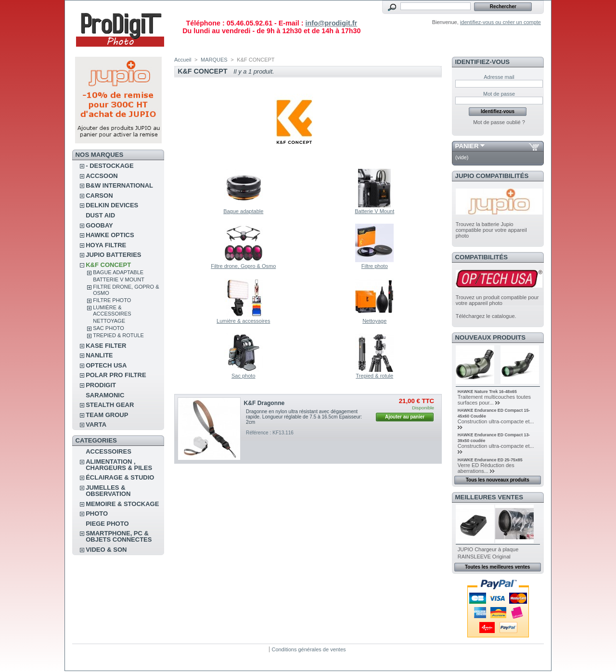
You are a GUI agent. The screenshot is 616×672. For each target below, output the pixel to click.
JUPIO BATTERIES (113, 255)
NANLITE (99, 355)
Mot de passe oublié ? (499, 122)
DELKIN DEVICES (112, 205)
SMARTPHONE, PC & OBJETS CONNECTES (119, 536)
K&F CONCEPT (108, 265)
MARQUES (214, 60)
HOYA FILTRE (106, 245)
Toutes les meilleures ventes (497, 567)
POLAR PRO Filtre (116, 375)
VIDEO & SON (106, 550)
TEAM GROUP (107, 415)
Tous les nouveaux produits (498, 480)
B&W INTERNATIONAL (119, 185)
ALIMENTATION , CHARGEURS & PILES (119, 465)
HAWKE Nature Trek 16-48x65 (487, 392)
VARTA (96, 425)
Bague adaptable (118, 272)
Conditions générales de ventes (308, 649)
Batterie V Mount (119, 279)
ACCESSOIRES (109, 451)
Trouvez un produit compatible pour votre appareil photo (497, 300)
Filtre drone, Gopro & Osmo (243, 266)
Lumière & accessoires (112, 311)
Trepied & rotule (118, 335)
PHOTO (97, 514)
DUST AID (100, 215)
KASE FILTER (106, 346)
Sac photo (109, 328)
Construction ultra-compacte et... (496, 421)
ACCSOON (102, 176)
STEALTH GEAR (110, 405)
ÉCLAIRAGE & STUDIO (120, 477)
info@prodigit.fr (331, 23)
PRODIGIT (101, 385)
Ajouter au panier (405, 417)
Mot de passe (499, 94)
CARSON (99, 196)
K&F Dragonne (264, 403)
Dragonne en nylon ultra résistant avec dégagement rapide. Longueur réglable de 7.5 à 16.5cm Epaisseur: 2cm (304, 417)
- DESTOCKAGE (109, 166)
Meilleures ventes (489, 497)
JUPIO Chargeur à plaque (488, 549)
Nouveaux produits (491, 337)
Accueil (183, 60)
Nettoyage (109, 321)
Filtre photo (112, 300)
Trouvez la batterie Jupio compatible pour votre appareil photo (491, 230)
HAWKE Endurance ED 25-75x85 (490, 460)
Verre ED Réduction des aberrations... (486, 468)
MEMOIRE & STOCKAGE (122, 504)
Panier (467, 146)
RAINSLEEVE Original (484, 557)
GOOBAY (99, 225)
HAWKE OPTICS (110, 235)
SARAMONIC (105, 395)
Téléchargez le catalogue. (486, 316)
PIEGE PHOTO (107, 524)
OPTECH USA (106, 365)
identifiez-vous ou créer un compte (500, 22)
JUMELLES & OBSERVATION (108, 491)
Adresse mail (499, 77)
